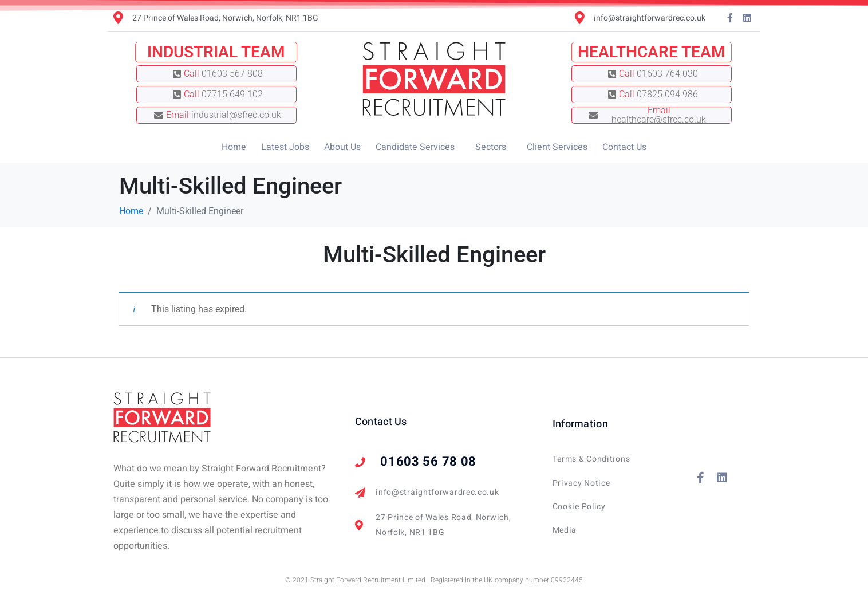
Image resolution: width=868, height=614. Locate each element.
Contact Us (624, 147)
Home (234, 147)
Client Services (557, 147)
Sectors (491, 147)
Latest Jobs (285, 147)
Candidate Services (415, 147)
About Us (342, 147)
